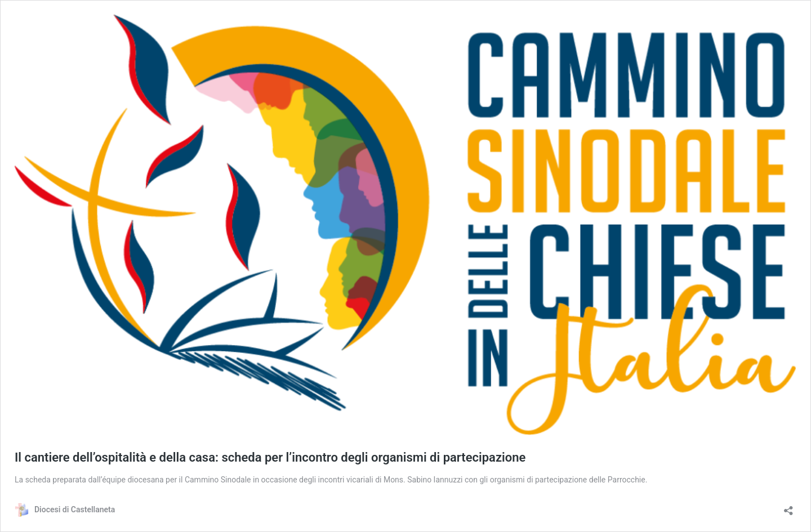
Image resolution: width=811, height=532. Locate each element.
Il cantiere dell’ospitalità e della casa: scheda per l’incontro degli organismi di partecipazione (270, 457)
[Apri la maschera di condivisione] (788, 507)
